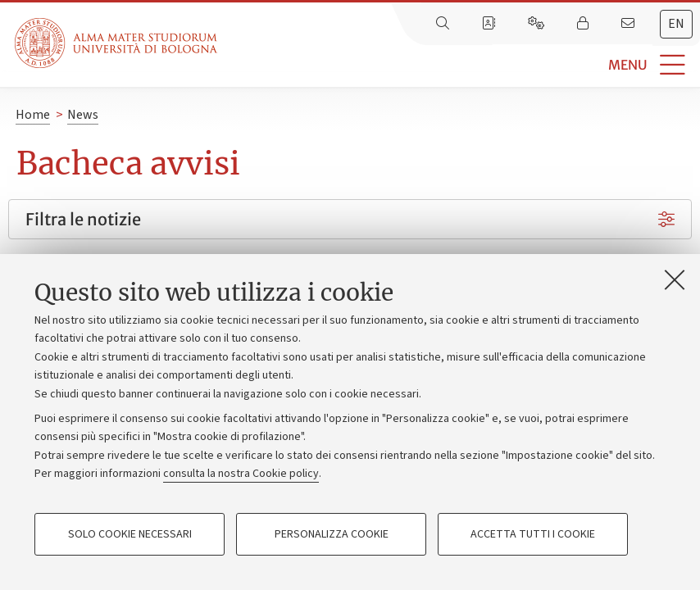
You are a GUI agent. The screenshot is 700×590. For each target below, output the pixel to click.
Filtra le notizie (83, 219)
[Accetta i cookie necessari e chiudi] (675, 279)
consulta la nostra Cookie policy (241, 474)
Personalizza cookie (332, 534)
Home (33, 115)
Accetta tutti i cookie (533, 534)
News (83, 115)
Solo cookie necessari (130, 534)
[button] (459, 65)
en (676, 24)
